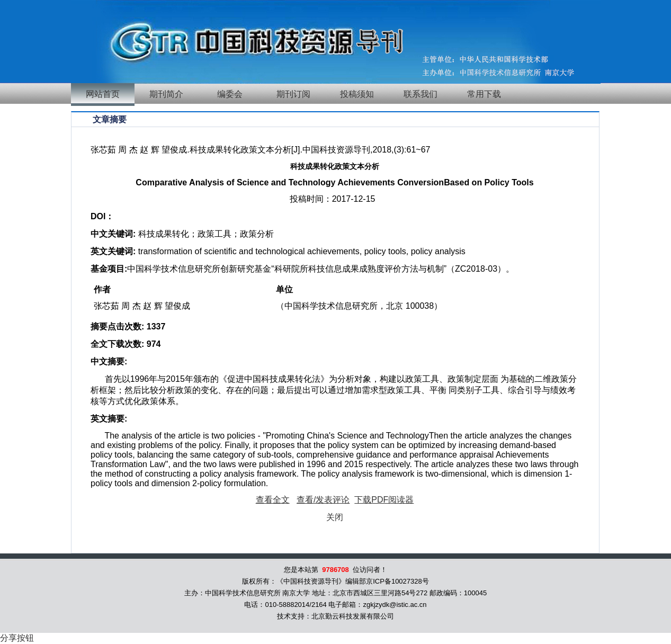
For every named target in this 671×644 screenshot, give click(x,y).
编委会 (230, 94)
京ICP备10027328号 (397, 581)
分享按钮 (17, 638)
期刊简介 (166, 94)
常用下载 (484, 94)
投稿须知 (357, 94)
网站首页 (103, 94)
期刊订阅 (293, 94)
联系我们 (421, 94)
